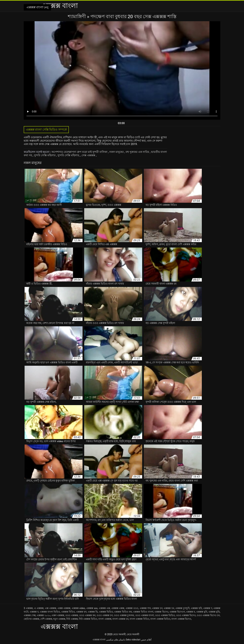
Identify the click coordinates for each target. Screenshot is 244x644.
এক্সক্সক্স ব (34, 612)
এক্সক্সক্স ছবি (196, 608)
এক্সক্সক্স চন (157, 608)
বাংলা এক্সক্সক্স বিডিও (139, 619)
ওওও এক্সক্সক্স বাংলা (145, 615)
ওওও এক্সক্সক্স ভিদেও (186, 615)
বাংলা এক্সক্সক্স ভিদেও (181, 619)
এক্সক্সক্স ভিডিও (106, 612)
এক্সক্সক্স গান (145, 608)
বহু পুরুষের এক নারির (138, 152)
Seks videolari (133, 640)
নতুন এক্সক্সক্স (59, 619)
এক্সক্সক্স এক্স (104, 608)
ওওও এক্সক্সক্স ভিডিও (165, 615)
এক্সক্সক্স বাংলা (99, 640)
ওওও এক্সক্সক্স (72, 615)
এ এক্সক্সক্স (39, 608)
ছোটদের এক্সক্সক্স (31, 619)
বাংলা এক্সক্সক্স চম (120, 619)
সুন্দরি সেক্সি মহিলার (45, 155)
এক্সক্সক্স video (78, 608)
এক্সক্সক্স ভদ (81, 612)
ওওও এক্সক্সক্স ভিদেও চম (208, 615)
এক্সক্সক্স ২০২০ (44, 615)
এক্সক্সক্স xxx (92, 608)
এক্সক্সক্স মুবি (202, 612)
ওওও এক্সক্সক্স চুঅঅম (124, 615)
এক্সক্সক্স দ (208, 608)
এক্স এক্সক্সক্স (51, 608)
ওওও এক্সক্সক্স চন (105, 615)
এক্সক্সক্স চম (169, 608)
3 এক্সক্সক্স (28, 608)
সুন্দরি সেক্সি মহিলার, (69, 155)
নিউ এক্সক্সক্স (72, 619)
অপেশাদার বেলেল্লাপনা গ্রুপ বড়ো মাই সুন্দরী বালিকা (80, 152)
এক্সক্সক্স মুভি (214, 612)
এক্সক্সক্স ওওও (132, 608)
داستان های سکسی (116, 640)
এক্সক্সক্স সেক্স (30, 615)
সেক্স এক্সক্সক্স (89, 155)
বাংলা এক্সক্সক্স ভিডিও (160, 619)
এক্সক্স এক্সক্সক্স (64, 608)
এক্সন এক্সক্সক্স (58, 615)
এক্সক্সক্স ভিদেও (161, 612)
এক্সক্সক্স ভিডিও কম (123, 612)
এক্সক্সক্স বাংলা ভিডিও (50, 612)
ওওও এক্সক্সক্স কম (87, 615)
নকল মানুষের (117, 152)
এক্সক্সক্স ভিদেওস (177, 612)
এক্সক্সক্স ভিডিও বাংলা (143, 612)
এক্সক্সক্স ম (191, 612)
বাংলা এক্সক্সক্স (105, 619)
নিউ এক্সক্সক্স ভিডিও (88, 619)
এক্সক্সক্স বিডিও (68, 612)
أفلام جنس (146, 640)
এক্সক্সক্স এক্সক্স (118, 608)
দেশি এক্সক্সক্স (46, 619)
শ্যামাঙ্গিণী (77, 17)
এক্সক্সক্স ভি (93, 612)
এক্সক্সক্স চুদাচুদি (182, 608)
